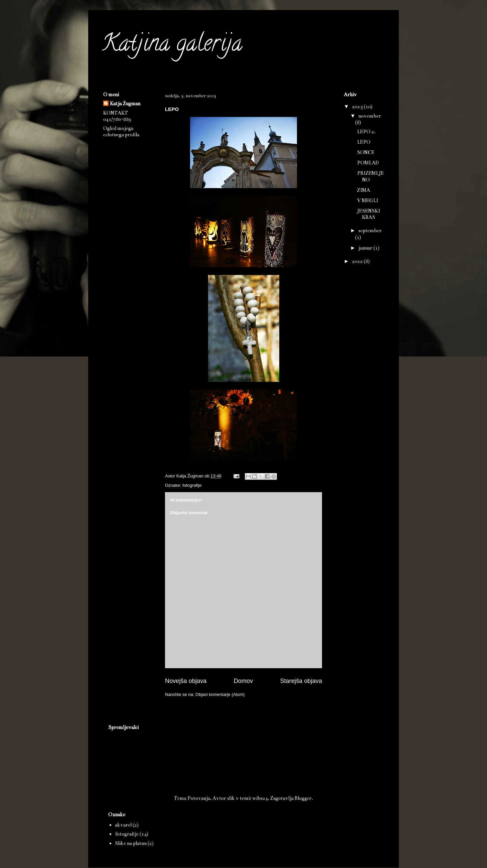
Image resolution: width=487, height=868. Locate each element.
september (370, 231)
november (370, 116)
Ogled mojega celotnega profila (121, 131)
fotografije (192, 485)
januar (366, 248)
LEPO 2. (366, 132)
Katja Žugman (125, 104)
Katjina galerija (172, 45)
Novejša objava (186, 681)
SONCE (366, 152)
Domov (243, 681)
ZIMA (364, 190)
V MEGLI (368, 200)
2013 (358, 107)
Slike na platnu (131, 843)
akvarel (123, 825)
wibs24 (260, 798)
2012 (358, 261)
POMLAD (368, 163)
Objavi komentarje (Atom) (220, 694)
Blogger (303, 798)
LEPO (364, 142)
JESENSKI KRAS (369, 214)
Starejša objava (301, 681)
